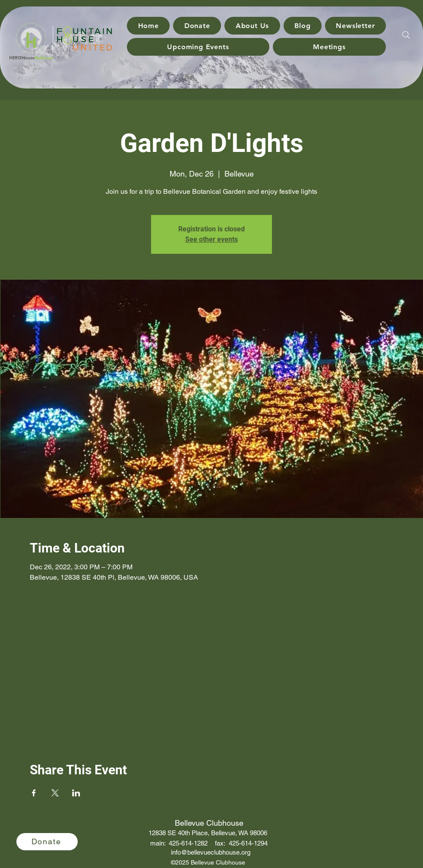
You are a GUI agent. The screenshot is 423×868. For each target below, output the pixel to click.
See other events (211, 239)
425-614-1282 (188, 843)
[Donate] (47, 842)
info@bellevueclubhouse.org (211, 852)
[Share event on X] (55, 793)
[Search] (406, 35)
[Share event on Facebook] (34, 793)
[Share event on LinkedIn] (76, 793)
